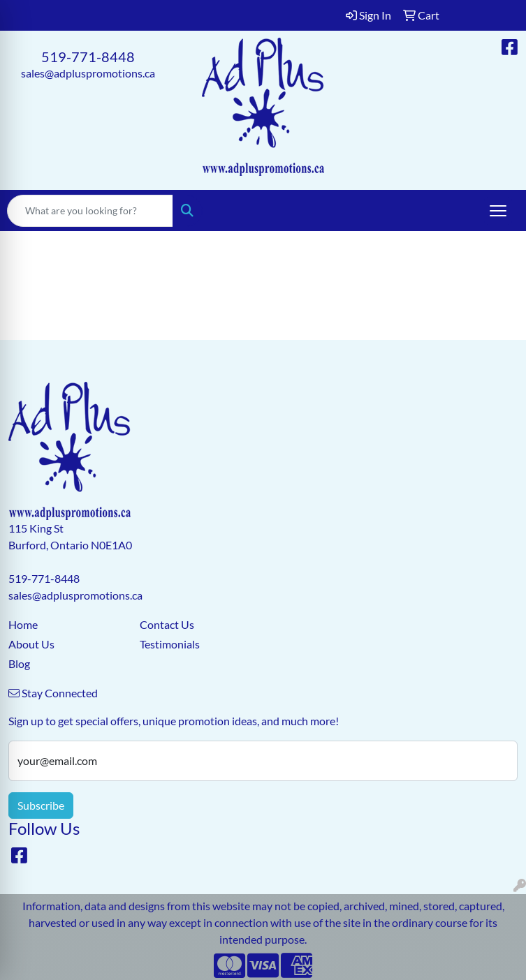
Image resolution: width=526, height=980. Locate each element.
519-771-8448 (88, 57)
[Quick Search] (90, 211)
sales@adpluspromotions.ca (88, 73)
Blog (19, 663)
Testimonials (170, 644)
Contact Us (167, 624)
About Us (31, 644)
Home (23, 624)
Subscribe (41, 805)
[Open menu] (498, 211)
